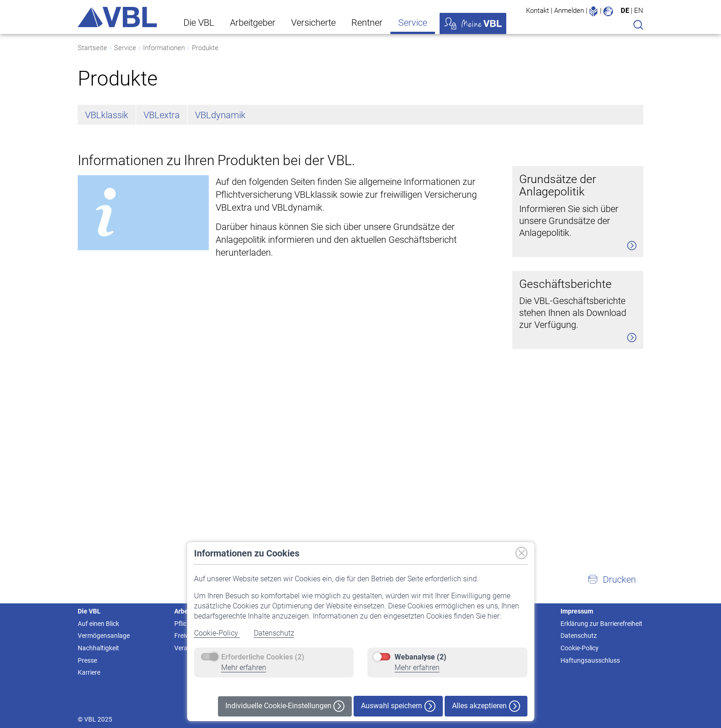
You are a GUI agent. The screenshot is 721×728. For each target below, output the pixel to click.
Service (413, 23)
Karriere (89, 672)
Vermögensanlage (104, 636)
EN (639, 11)
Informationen (164, 48)
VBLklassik (107, 115)
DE (625, 11)
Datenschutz (274, 633)
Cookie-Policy (217, 633)
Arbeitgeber (253, 23)
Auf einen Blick (98, 624)
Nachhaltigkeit (98, 648)
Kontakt (538, 11)
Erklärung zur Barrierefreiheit (601, 624)
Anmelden (569, 11)
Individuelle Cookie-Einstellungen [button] (285, 706)
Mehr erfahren (244, 668)
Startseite (92, 48)
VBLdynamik (220, 115)
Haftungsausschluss (590, 660)
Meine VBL (473, 23)
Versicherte (313, 23)
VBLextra (162, 115)
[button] (612, 579)
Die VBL (199, 23)
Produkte (205, 48)
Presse (87, 660)
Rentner (367, 23)
